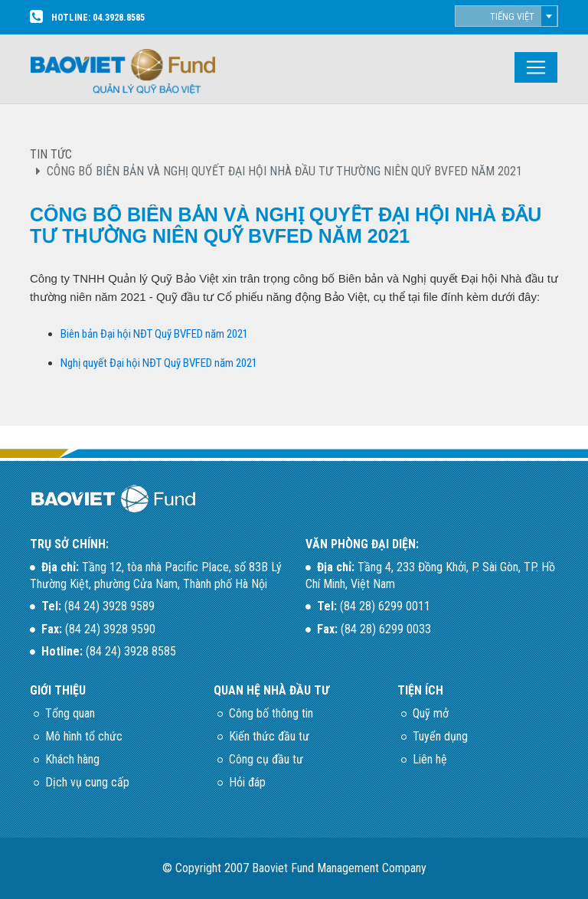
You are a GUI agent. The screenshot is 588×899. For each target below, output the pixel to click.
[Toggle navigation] (536, 67)
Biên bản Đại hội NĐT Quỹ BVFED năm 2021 (154, 334)
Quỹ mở (431, 713)
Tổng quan (70, 713)
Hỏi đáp (247, 782)
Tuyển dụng (440, 736)
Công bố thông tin (271, 713)
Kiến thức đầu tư (269, 736)
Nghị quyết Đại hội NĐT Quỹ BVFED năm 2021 (159, 363)
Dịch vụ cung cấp (87, 782)
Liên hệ (430, 759)
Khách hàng (72, 759)
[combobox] (506, 16)
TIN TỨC (51, 154)
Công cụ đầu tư (266, 759)
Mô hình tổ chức (84, 736)
